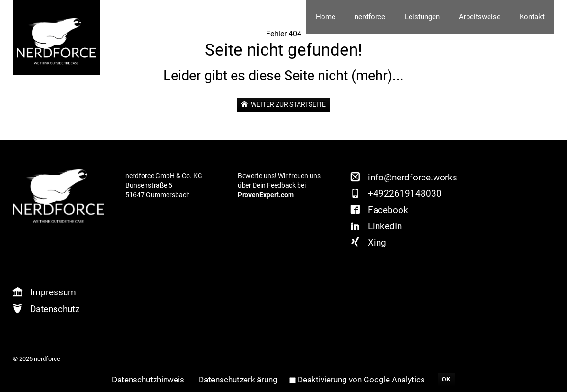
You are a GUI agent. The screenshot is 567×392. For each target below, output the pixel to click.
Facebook (388, 210)
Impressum (53, 292)
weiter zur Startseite (288, 104)
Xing (377, 242)
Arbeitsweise (480, 17)
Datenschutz (55, 309)
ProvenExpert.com (266, 195)
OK (446, 379)
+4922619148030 (405, 194)
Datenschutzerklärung (238, 380)
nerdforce (370, 17)
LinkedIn (385, 226)
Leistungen (422, 17)
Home (326, 17)
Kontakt (532, 17)
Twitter (471, 191)
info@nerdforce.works (413, 177)
